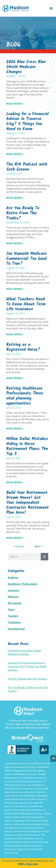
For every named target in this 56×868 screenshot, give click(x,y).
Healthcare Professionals (22, 584)
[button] (51, 8)
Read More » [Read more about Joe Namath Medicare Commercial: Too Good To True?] (15, 289)
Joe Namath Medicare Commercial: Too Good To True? (26, 259)
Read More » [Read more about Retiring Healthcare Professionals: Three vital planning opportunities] (15, 428)
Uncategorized (16, 629)
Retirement (15, 603)
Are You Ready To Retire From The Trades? (23, 213)
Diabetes (13, 578)
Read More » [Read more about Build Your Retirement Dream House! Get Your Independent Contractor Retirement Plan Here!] (15, 538)
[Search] (45, 557)
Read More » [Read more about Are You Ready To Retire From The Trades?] (15, 243)
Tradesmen (14, 623)
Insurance (14, 591)
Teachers (13, 616)
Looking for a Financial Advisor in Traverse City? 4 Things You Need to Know (27, 122)
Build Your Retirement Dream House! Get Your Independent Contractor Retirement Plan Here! (28, 503)
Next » (39, 547)
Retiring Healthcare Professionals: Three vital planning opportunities (25, 396)
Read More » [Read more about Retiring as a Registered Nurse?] (15, 378)
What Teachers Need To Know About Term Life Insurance (26, 304)
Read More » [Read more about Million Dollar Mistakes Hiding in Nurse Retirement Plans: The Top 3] (15, 482)
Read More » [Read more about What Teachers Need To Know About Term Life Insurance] (15, 334)
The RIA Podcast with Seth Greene (27, 167)
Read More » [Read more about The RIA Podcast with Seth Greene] (15, 198)
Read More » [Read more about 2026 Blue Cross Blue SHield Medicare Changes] (15, 104)
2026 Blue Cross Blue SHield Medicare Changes (26, 67)
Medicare (13, 597)
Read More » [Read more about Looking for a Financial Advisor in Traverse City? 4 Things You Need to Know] (15, 154)
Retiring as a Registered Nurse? (23, 347)
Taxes (11, 610)
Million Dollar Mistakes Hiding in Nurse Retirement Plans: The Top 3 (27, 446)
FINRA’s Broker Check (28, 864)
